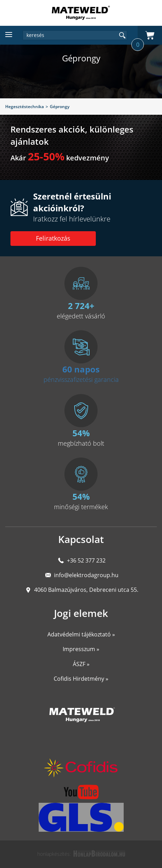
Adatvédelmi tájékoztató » (81, 634)
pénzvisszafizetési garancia (81, 379)
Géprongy (60, 107)
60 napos (81, 369)
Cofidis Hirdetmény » (81, 679)
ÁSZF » (81, 664)
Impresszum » (81, 649)
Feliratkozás (53, 238)
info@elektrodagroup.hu (86, 575)
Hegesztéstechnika (25, 107)
